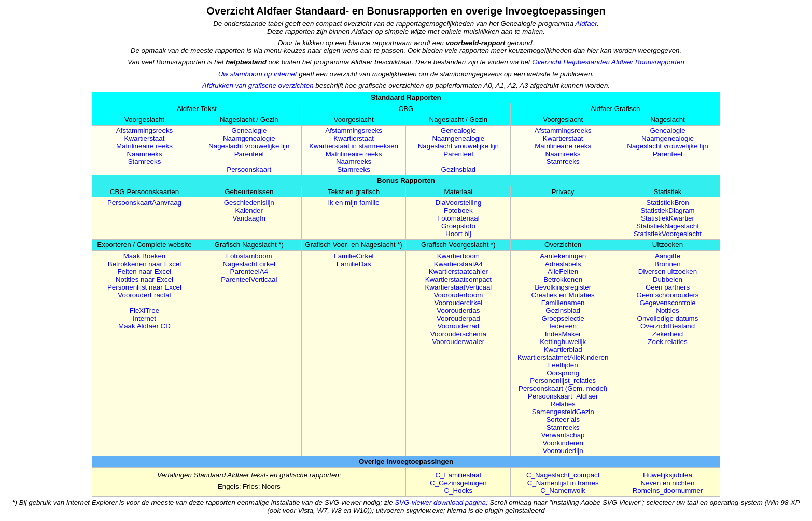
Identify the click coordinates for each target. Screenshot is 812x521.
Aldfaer (586, 24)
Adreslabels (563, 264)
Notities (667, 311)
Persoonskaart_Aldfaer (563, 396)
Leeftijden (563, 365)
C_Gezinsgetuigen (458, 483)
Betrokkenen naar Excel (145, 264)
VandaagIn (249, 218)
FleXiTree (144, 311)
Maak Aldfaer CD (144, 326)
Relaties (563, 404)
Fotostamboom (249, 256)
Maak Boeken (145, 256)
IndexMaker (563, 334)
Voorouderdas (458, 311)
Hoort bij (458, 234)
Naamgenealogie (249, 138)
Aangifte (668, 256)
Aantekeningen (563, 256)
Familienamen (563, 303)
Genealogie (249, 131)
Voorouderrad (458, 326)
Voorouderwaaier (458, 342)
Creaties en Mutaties (563, 295)
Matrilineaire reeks (144, 146)
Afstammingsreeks (145, 131)
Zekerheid (668, 334)
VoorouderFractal (144, 295)
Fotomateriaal (458, 218)
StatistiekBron (667, 203)
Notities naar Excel (144, 279)
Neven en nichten (668, 483)
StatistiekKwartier (668, 218)
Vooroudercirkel (459, 303)
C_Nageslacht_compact (563, 475)
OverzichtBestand (668, 326)
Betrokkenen (563, 279)
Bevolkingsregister (563, 287)
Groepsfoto (458, 226)
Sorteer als (563, 420)
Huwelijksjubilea (668, 475)
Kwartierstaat (145, 138)
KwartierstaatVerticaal (458, 287)
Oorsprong (563, 373)
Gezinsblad (459, 169)
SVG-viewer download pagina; (442, 503)
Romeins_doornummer (668, 491)
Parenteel (249, 154)
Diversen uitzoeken (668, 272)
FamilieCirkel (354, 256)
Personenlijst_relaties (563, 381)
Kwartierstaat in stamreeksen (354, 146)
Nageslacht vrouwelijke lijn (249, 146)
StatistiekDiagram (667, 210)
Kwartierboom (458, 256)
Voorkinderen (563, 443)
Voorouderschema (458, 334)
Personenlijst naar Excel (144, 287)
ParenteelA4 (249, 272)
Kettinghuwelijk (563, 342)
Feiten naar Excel (145, 272)
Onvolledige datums (668, 318)
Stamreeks (145, 162)
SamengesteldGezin (563, 412)
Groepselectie (563, 318)
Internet (144, 318)
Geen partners (668, 287)
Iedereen (563, 326)
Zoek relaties (667, 342)
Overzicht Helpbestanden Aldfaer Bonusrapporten (608, 62)
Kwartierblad (563, 349)
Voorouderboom (458, 295)
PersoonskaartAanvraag (144, 203)
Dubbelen (668, 279)
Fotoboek (458, 210)
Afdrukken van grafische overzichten (258, 85)
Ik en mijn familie (353, 203)
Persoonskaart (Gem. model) (563, 388)
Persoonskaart (249, 169)
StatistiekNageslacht (668, 226)
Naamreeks (144, 154)
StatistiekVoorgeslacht (668, 234)
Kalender (249, 210)
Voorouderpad (458, 318)
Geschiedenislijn (249, 203)
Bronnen (667, 264)
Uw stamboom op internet (258, 74)
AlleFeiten (563, 272)
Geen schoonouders (667, 295)
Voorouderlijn (563, 451)
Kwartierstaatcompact (458, 279)
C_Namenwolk (563, 491)
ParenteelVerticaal (249, 279)
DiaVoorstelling (458, 203)
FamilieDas (354, 264)
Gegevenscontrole (667, 303)
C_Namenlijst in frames (563, 483)
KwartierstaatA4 (458, 264)
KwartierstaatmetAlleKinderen (563, 357)
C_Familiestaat (458, 475)
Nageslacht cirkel (249, 264)
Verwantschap (563, 435)
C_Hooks (458, 491)
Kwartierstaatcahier (458, 272)
